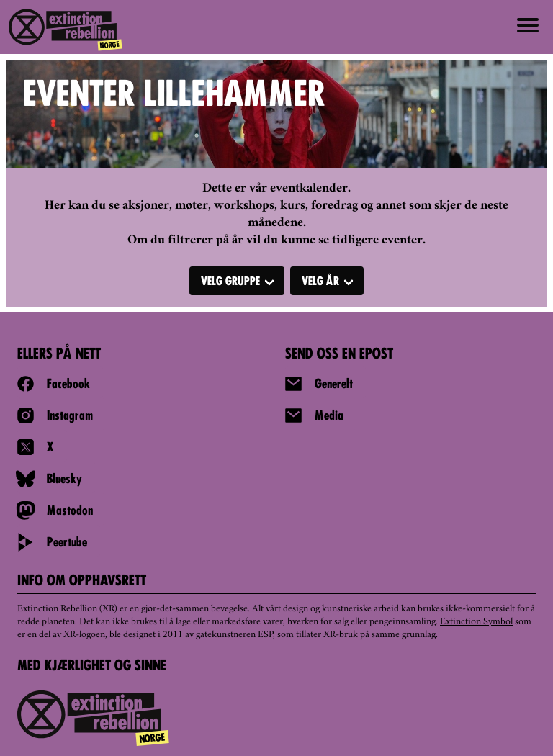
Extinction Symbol (476, 622)
